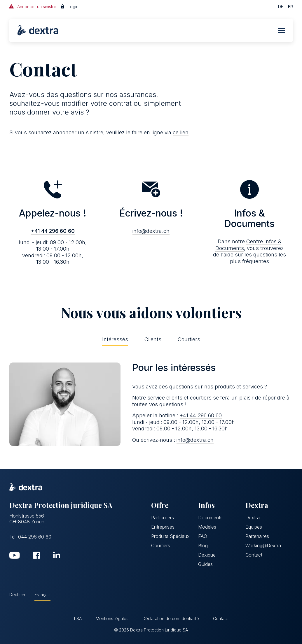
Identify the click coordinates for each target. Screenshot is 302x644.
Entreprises (163, 527)
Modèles (207, 527)
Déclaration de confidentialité (171, 619)
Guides (205, 564)
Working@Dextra (263, 546)
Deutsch (17, 595)
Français (42, 595)
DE (281, 7)
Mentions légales (112, 619)
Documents (210, 518)
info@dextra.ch (151, 231)
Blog (203, 546)
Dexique (207, 555)
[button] (281, 30)
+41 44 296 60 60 (53, 231)
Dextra (253, 518)
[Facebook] (36, 557)
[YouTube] (15, 557)
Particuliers (163, 518)
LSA (78, 619)
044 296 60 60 (35, 537)
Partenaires (257, 536)
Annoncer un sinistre (33, 7)
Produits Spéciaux (170, 536)
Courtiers (161, 546)
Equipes (254, 527)
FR (290, 7)
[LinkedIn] (57, 555)
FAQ (203, 536)
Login (70, 7)
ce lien (181, 132)
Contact (254, 555)
